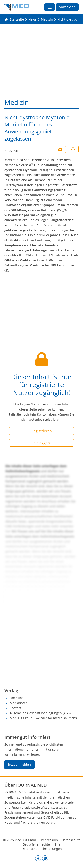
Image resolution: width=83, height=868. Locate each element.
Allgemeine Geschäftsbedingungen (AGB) (40, 713)
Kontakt (15, 708)
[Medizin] (47, 19)
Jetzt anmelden (19, 764)
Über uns (17, 698)
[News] (32, 19)
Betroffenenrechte (36, 844)
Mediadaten (19, 703)
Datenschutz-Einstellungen (42, 849)
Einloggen (42, 443)
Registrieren (42, 431)
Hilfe (57, 844)
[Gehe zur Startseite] (14, 19)
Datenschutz (71, 840)
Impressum (49, 840)
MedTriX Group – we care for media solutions (43, 718)
